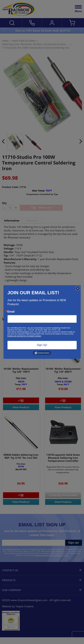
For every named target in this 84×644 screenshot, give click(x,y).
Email (11, 312)
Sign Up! (42, 345)
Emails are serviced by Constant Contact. (24, 336)
